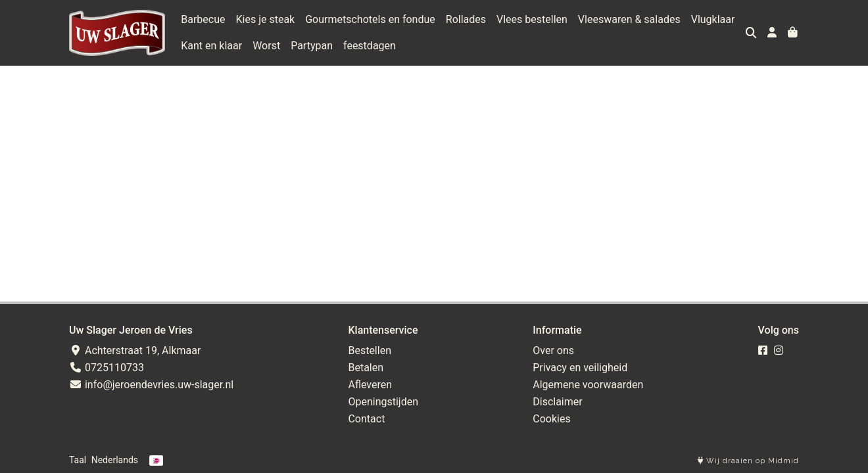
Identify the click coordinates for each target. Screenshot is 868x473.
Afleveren (370, 385)
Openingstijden (383, 402)
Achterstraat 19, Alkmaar (135, 350)
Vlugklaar (713, 19)
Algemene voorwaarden (588, 385)
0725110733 (107, 368)
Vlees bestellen (532, 19)
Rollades (466, 19)
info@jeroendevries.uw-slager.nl (151, 385)
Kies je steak (266, 19)
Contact (366, 419)
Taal (78, 460)
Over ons (553, 350)
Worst (266, 46)
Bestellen (370, 350)
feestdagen (370, 46)
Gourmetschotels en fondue (370, 19)
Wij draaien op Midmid (748, 461)
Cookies (551, 419)
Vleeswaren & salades (629, 19)
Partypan (312, 46)
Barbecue (203, 19)
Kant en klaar (211, 46)
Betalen (366, 368)
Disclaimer (557, 402)
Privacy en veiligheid (580, 368)
